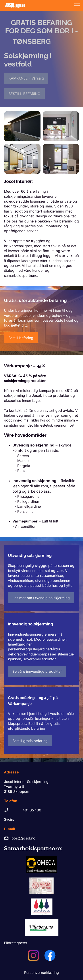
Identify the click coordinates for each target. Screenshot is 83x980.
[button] (77, 5)
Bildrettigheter (16, 943)
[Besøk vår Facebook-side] (50, 955)
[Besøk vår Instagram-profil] (33, 955)
